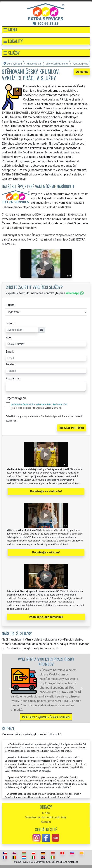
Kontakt (46, 822)
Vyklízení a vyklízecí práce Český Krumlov (46, 661)
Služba (10, 305)
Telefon (11, 364)
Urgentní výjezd (16, 398)
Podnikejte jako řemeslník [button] (46, 617)
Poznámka (13, 378)
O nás (46, 813)
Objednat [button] (82, 72)
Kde (8, 337)
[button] (46, 30)
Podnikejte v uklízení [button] (46, 552)
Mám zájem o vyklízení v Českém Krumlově (46, 717)
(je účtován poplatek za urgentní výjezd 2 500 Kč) (36, 408)
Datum (10, 323)
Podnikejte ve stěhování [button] (46, 491)
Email (9, 352)
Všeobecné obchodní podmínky (46, 817)
